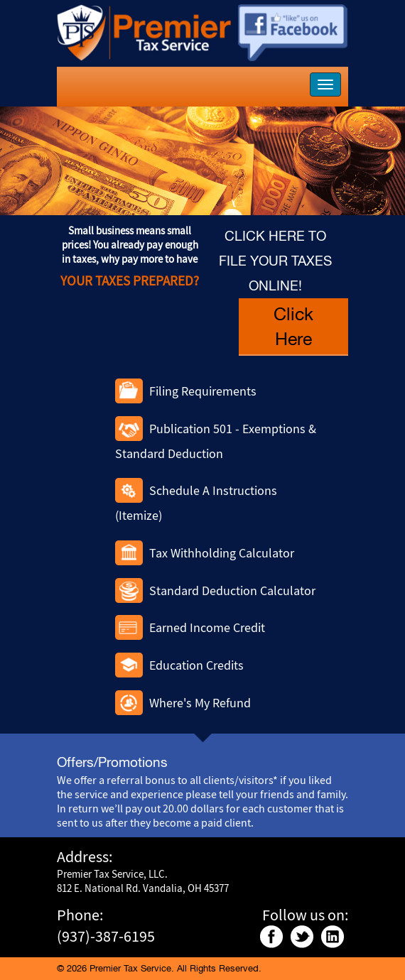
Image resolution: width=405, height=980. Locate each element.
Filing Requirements (203, 391)
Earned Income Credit (207, 627)
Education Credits (196, 665)
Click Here (293, 326)
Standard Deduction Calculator (232, 590)
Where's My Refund (200, 703)
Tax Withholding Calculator (222, 553)
